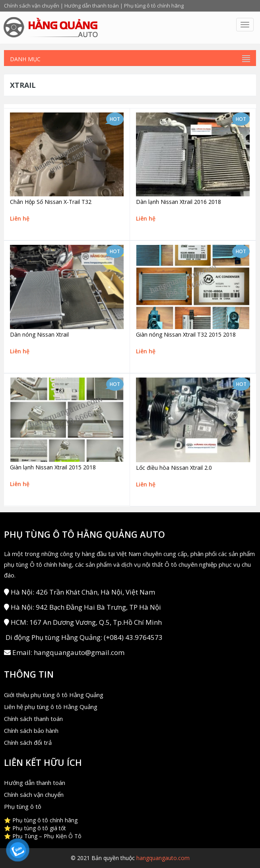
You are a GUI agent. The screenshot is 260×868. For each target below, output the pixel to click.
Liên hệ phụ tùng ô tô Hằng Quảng (51, 707)
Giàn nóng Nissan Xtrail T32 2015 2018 (186, 335)
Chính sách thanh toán (33, 719)
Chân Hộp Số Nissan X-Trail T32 (51, 202)
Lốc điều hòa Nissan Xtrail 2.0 (174, 468)
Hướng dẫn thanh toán (92, 6)
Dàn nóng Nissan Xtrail (39, 335)
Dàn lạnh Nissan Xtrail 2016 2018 (179, 202)
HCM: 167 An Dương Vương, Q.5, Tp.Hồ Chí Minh (83, 622)
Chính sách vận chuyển (32, 6)
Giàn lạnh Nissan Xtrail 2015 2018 (53, 467)
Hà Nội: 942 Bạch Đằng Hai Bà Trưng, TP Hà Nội (82, 607)
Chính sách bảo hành (31, 730)
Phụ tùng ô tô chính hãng (154, 6)
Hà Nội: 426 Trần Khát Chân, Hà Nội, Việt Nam (80, 592)
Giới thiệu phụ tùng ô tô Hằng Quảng (54, 695)
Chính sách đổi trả (28, 742)
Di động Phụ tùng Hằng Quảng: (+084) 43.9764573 (83, 637)
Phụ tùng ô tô (23, 806)
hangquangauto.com (163, 858)
